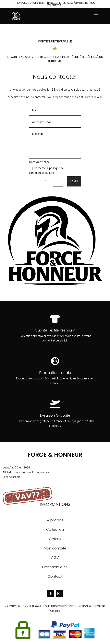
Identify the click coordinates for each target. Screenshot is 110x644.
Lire (52, 173)
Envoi (74, 181)
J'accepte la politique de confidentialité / (46, 171)
